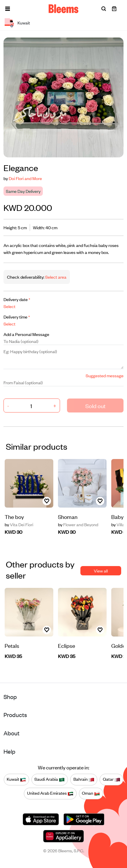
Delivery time (17, 317)
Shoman (68, 516)
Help (9, 751)
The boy (14, 516)
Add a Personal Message (26, 334)
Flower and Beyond (78, 524)
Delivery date (17, 299)
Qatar (112, 779)
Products (15, 715)
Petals (12, 645)
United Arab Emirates (50, 793)
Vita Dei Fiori (19, 524)
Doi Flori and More (25, 178)
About (12, 733)
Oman (91, 793)
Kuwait (16, 779)
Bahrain (84, 779)
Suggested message (105, 375)
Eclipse (67, 645)
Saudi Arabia (50, 779)
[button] (8, 9)
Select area (55, 277)
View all (101, 571)
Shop (10, 697)
